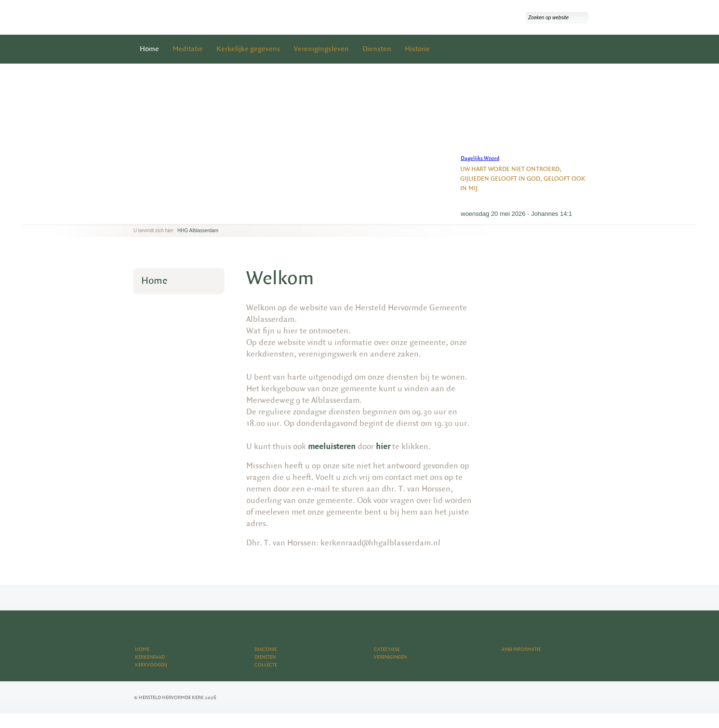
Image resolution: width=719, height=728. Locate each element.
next (147, 217)
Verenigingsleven (321, 49)
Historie (417, 49)
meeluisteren (332, 446)
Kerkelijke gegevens (248, 49)
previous (136, 217)
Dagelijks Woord (480, 158)
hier (383, 446)
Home (149, 49)
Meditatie (188, 49)
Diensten (377, 49)
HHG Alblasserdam (198, 231)
